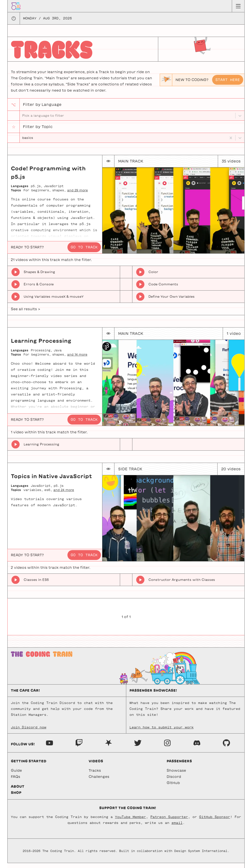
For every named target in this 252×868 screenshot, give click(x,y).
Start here (228, 80)
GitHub (173, 788)
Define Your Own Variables (172, 302)
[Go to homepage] (16, 6)
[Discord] (197, 747)
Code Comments (163, 289)
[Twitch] (79, 747)
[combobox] (23, 141)
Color (153, 277)
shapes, (59, 195)
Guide (16, 775)
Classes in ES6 (36, 585)
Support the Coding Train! (128, 813)
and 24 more (64, 494)
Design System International (201, 856)
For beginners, (37, 195)
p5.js (59, 491)
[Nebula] (109, 747)
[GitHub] (226, 747)
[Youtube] (49, 747)
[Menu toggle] (238, 6)
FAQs (16, 782)
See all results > (26, 314)
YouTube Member (130, 822)
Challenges (99, 782)
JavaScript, (42, 491)
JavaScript (54, 191)
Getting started (29, 766)
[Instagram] (167, 747)
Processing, (42, 355)
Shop (16, 798)
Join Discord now (29, 732)
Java (58, 355)
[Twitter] (138, 747)
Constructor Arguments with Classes (182, 585)
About (18, 791)
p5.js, (37, 191)
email (177, 828)
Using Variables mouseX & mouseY (54, 302)
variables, (33, 494)
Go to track (84, 252)
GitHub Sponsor (215, 822)
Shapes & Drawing (39, 277)
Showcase (176, 775)
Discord (174, 782)
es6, (48, 494)
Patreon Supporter (169, 822)
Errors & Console (39, 289)
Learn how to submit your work (162, 732)
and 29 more (78, 195)
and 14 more (77, 359)
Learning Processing (41, 449)
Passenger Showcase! (153, 695)
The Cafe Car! (25, 695)
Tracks (95, 775)
